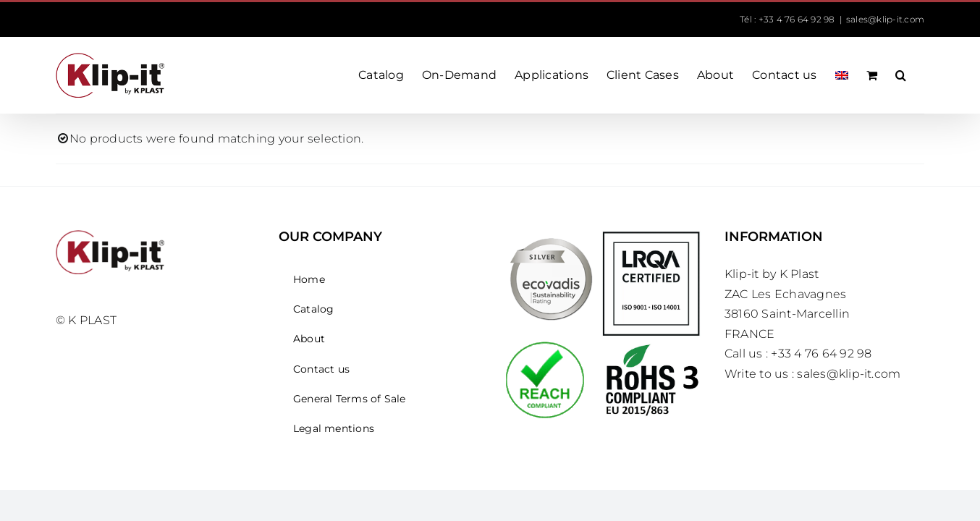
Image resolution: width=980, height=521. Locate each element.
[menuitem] (827, 75)
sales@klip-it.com (885, 19)
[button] (919, 75)
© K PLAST (86, 320)
